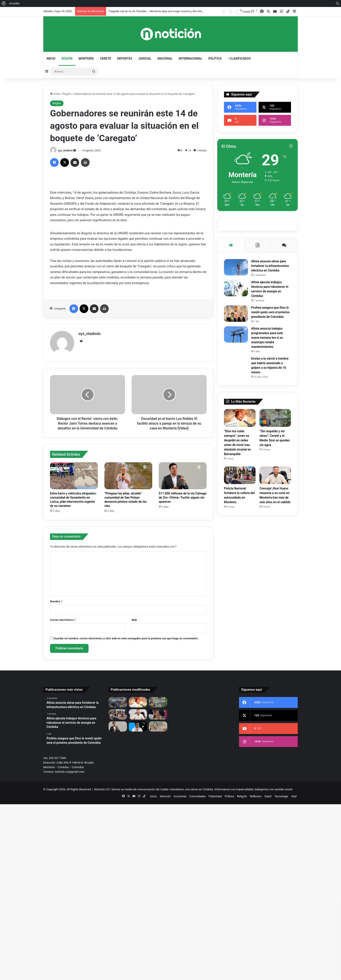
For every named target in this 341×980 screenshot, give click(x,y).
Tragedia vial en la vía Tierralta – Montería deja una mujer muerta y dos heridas (158, 11)
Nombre (56, 601)
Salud (268, 796)
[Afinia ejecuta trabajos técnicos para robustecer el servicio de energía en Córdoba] (236, 288)
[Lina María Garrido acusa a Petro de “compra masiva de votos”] (158, 727)
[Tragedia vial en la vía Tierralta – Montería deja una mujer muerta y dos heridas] (118, 702)
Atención (165, 796)
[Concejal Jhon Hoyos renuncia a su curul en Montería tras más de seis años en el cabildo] (275, 475)
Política (215, 59)
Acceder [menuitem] (14, 3)
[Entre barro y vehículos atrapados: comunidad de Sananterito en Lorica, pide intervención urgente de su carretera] (74, 476)
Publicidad (215, 796)
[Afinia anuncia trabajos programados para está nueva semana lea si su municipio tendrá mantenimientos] (236, 334)
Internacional (191, 59)
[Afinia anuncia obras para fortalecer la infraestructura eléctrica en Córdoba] (236, 267)
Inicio (51, 59)
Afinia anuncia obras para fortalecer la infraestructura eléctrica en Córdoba (270, 266)
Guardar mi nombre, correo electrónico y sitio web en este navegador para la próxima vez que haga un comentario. (126, 638)
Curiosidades (197, 796)
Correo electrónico (63, 620)
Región (67, 59)
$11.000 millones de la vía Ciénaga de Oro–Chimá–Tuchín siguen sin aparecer (183, 498)
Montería (86, 59)
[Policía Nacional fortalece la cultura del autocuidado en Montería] (240, 475)
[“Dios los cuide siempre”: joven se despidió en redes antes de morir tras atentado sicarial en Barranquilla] (240, 418)
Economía (180, 796)
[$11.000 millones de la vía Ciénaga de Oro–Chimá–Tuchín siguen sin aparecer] (183, 476)
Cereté (106, 59)
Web (134, 620)
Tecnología (281, 796)
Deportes (125, 59)
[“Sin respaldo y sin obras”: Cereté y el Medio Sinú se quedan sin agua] (275, 418)
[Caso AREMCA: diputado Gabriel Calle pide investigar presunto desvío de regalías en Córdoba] (138, 727)
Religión (242, 796)
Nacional (165, 59)
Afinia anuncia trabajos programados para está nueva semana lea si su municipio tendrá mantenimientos (267, 338)
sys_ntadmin (65, 151)
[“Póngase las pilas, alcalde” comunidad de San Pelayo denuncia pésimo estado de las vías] (128, 476)
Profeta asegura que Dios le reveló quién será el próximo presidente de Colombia (270, 312)
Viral (294, 796)
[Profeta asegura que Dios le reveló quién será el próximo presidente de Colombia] (236, 314)
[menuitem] (4, 3)
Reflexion (256, 796)
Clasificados (239, 59)
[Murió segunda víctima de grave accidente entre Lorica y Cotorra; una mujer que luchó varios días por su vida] (158, 714)
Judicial (145, 59)
